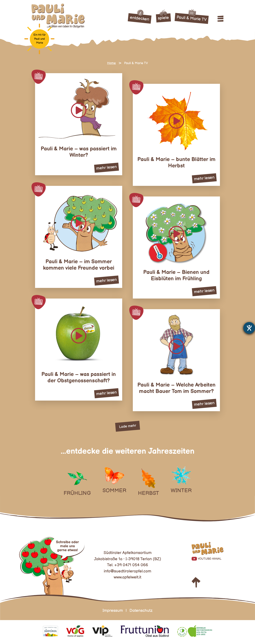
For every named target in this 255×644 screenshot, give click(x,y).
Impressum (113, 611)
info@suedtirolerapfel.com (127, 571)
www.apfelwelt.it (127, 577)
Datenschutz (141, 611)
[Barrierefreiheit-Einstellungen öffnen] (249, 328)
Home (111, 63)
